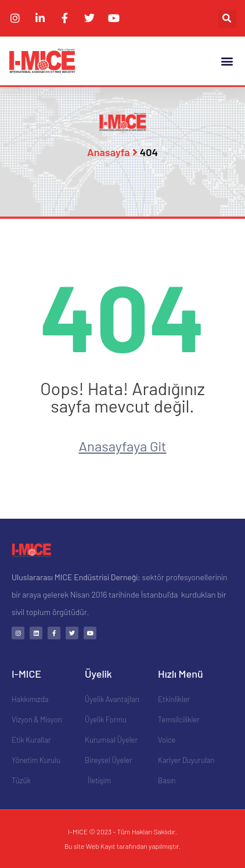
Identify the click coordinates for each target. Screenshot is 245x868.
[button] (227, 19)
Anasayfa (109, 152)
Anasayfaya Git (122, 446)
